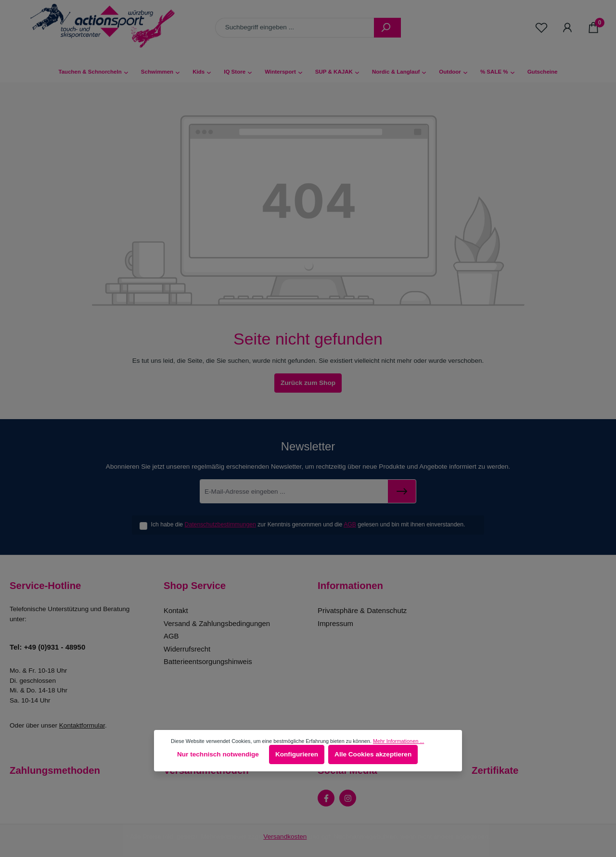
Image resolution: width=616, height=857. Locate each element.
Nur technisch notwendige (218, 754)
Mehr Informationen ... (398, 741)
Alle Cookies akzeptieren (373, 754)
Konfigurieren (297, 754)
